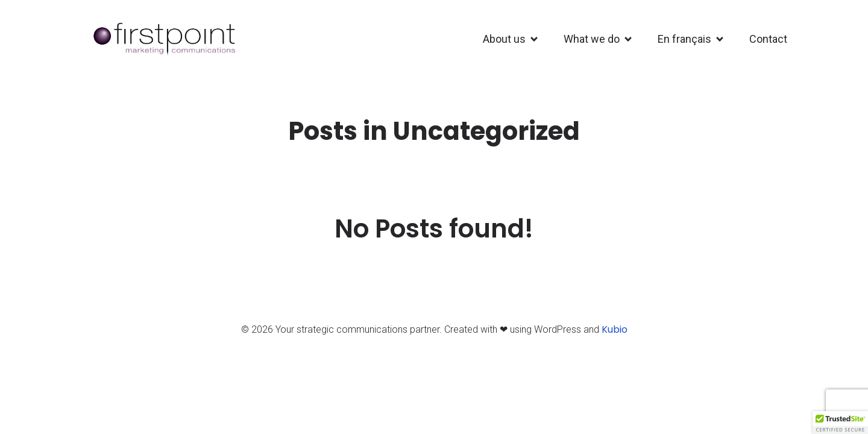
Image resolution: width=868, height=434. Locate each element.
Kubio (615, 329)
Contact (768, 39)
